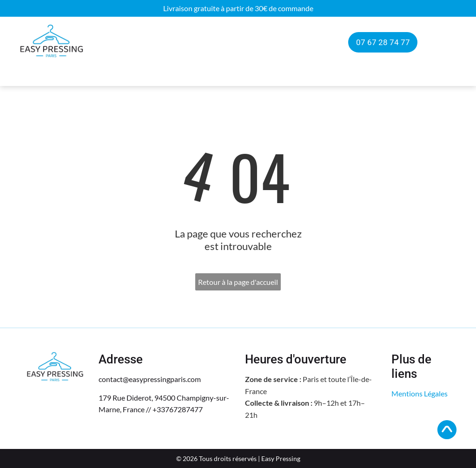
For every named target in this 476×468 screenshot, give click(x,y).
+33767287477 (178, 409)
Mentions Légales (420, 393)
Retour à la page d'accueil (238, 282)
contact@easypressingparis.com (150, 379)
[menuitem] (126, 43)
